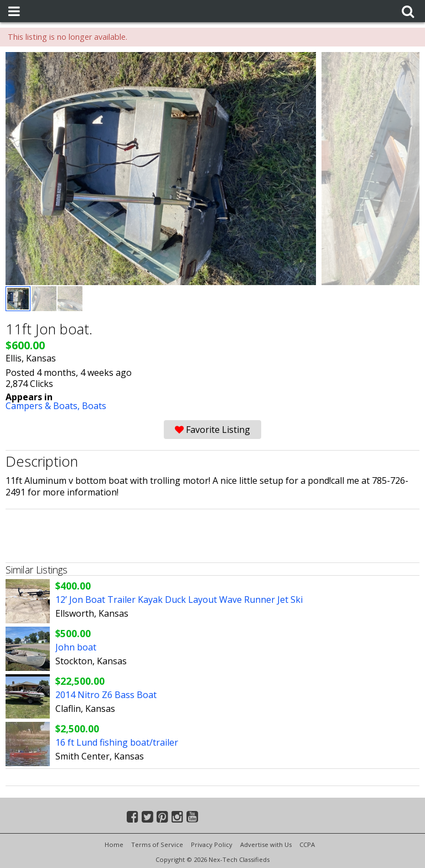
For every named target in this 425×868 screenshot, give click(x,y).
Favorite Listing (212, 430)
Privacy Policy (212, 844)
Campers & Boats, (44, 406)
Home (114, 844)
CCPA (307, 844)
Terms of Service (157, 844)
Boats (94, 406)
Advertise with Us (266, 844)
